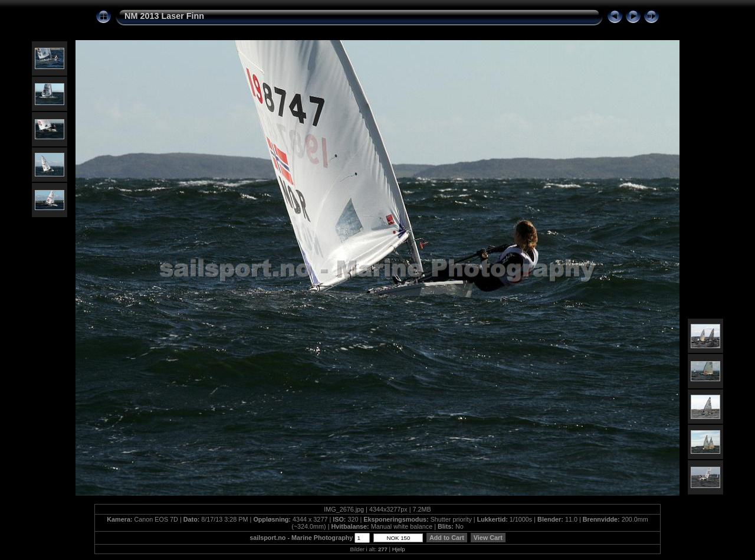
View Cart (488, 538)
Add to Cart (447, 538)
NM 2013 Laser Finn (164, 16)
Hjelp (399, 549)
